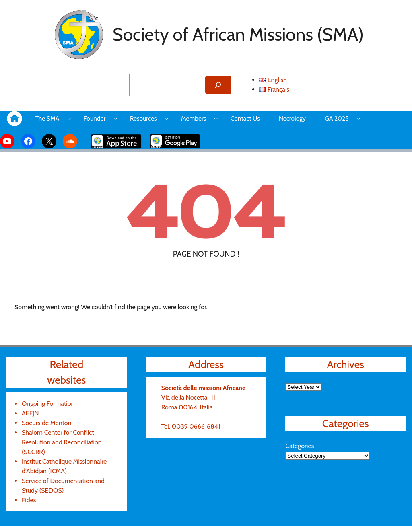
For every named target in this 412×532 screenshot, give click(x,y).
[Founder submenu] (119, 118)
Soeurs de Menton (48, 423)
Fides (30, 500)
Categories (301, 446)
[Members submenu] (224, 118)
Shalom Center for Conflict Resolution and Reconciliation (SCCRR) (64, 442)
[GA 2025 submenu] (370, 118)
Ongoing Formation (49, 404)
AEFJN (32, 413)
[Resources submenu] (173, 118)
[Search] (217, 85)
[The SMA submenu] (71, 118)
